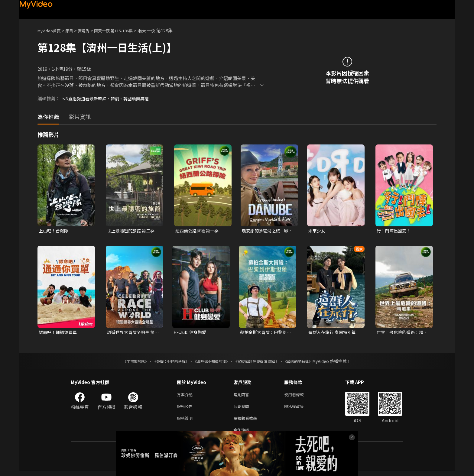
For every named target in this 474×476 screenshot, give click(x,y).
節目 (74, 30)
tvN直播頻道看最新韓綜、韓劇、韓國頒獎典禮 (109, 98)
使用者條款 (299, 396)
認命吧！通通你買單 (59, 333)
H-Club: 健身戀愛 (191, 333)
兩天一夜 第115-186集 (123, 30)
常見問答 (242, 396)
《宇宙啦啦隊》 (124, 362)
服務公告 (186, 409)
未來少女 (317, 231)
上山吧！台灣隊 (55, 231)
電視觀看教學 (247, 421)
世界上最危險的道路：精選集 (402, 333)
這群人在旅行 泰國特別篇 (334, 333)
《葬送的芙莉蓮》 (310, 362)
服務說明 (186, 421)
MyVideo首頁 (51, 30)
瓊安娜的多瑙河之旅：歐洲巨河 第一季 (267, 231)
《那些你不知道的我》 (210, 362)
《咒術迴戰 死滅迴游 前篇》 (262, 362)
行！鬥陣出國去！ (395, 231)
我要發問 (242, 409)
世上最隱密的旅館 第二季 (132, 231)
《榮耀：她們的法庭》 (164, 362)
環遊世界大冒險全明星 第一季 (132, 333)
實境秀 (90, 30)
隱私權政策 (299, 409)
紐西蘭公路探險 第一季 (198, 231)
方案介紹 (186, 396)
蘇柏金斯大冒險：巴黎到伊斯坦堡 (265, 333)
